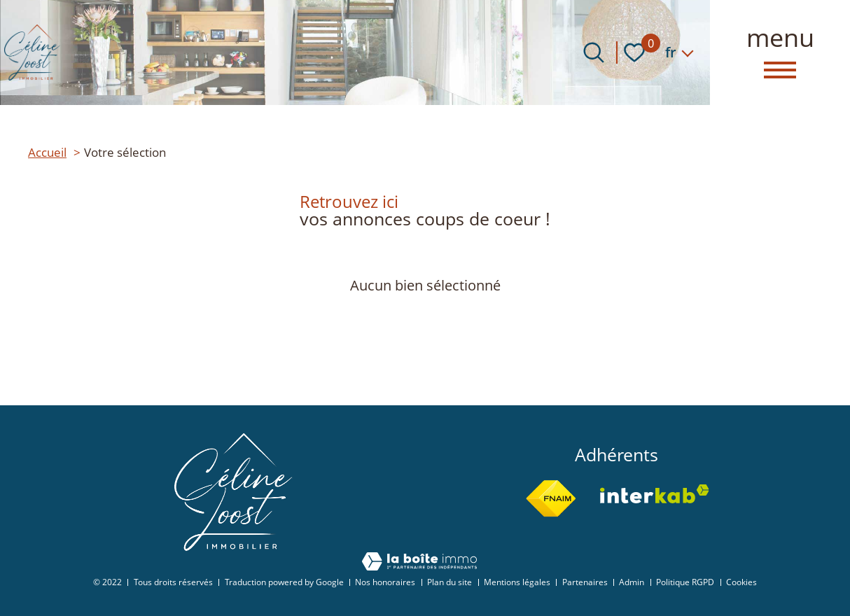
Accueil (47, 152)
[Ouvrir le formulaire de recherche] (594, 52)
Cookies (741, 582)
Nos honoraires (385, 582)
